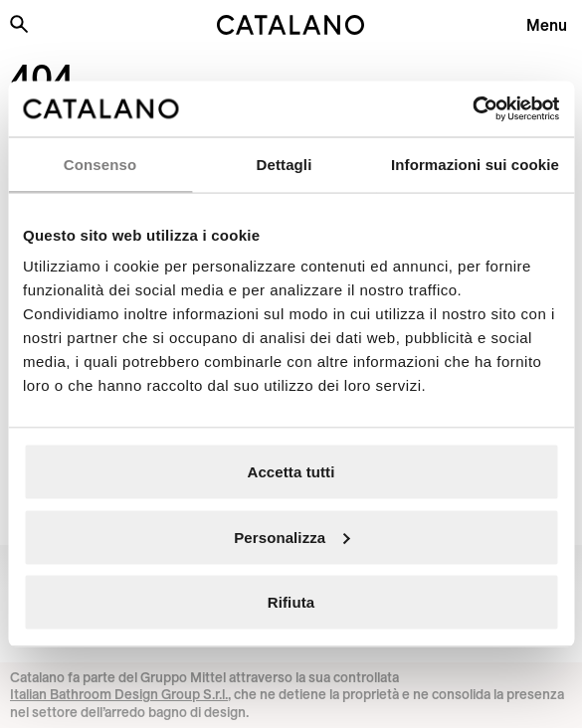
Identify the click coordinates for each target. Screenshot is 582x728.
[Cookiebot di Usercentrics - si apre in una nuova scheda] (472, 109)
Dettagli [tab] (285, 164)
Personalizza (291, 537)
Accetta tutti (291, 472)
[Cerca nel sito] (19, 24)
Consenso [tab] (100, 164)
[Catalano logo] (291, 25)
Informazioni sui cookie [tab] (475, 164)
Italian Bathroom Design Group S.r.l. (119, 694)
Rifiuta (291, 602)
